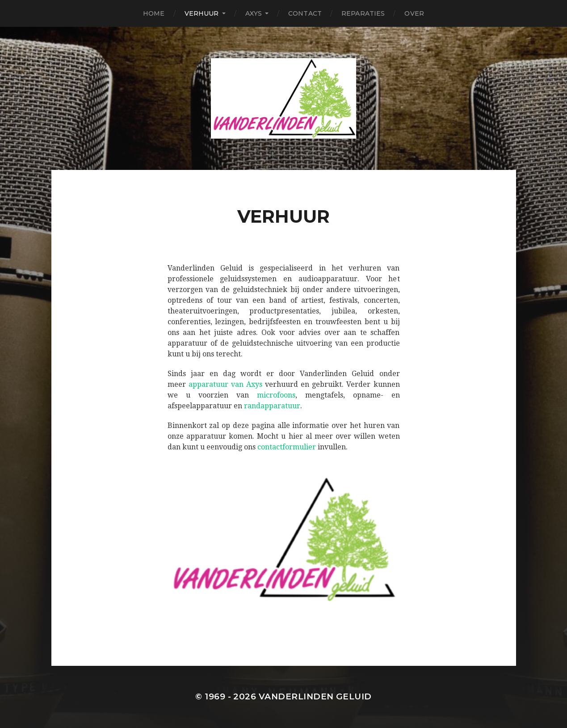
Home (154, 13)
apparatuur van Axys (225, 384)
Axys (254, 13)
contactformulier (287, 447)
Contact (305, 13)
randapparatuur (272, 406)
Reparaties (363, 13)
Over (414, 13)
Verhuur (202, 13)
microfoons (276, 395)
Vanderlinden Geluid (315, 696)
